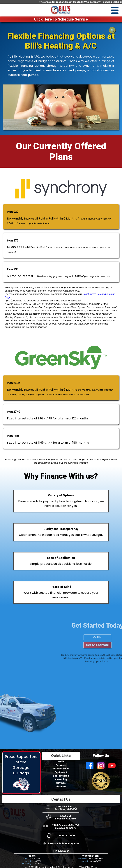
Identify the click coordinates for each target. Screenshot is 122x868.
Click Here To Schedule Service (61, 19)
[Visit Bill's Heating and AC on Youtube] (112, 766)
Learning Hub (61, 776)
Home (61, 761)
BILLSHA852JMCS (96, 859)
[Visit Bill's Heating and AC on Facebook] (90, 766)
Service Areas (61, 769)
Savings (61, 783)
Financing (61, 779)
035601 (38, 861)
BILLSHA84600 (96, 861)
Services (61, 765)
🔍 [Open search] (112, 30)
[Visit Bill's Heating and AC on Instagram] (101, 766)
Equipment (61, 772)
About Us (61, 787)
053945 (38, 864)
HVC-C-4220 (35, 859)
